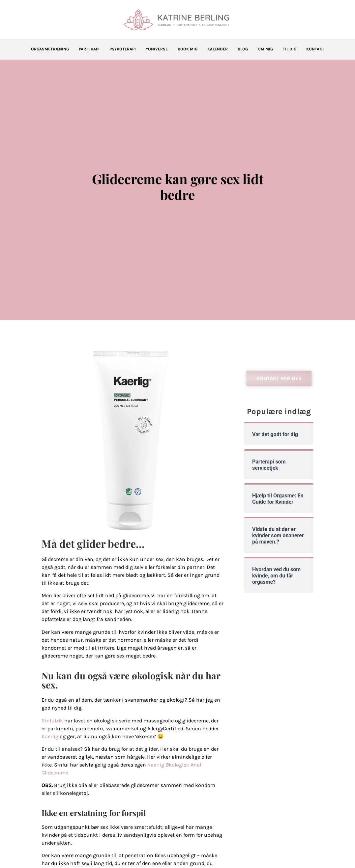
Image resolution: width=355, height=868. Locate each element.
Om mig (265, 49)
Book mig (188, 49)
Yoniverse (157, 49)
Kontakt (315, 49)
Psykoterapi (123, 49)
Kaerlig (50, 736)
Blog (243, 49)
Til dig (290, 49)
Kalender (218, 49)
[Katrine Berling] (178, 20)
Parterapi (89, 49)
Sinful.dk (52, 721)
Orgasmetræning (50, 49)
